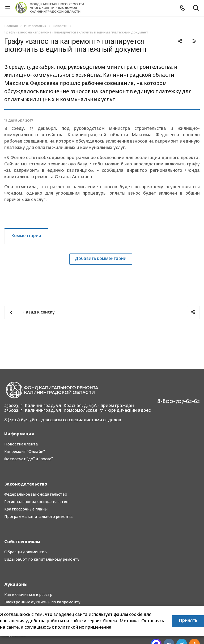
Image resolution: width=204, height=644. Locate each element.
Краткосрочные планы (26, 509)
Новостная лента (21, 444)
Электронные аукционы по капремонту (42, 602)
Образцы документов (25, 552)
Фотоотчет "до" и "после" (29, 459)
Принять (188, 621)
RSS (194, 41)
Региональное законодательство (36, 502)
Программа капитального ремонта (39, 517)
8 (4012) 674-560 (21, 420)
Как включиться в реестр (28, 595)
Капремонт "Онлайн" (25, 452)
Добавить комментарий (101, 259)
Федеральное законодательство (36, 495)
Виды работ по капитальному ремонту (42, 560)
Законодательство (26, 484)
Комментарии (26, 236)
